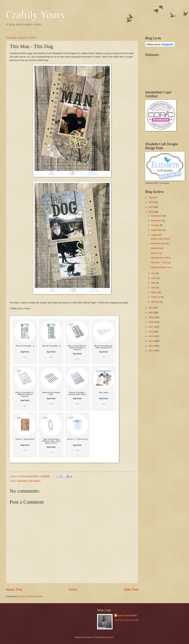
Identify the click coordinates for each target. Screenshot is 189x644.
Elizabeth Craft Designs (29, 481)
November (157, 221)
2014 (151, 341)
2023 (151, 207)
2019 (151, 317)
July (153, 273)
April (154, 288)
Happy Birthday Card (161, 267)
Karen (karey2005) (127, 615)
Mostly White (157, 248)
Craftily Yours (35, 15)
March (155, 292)
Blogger (110, 637)
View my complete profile (127, 620)
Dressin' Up (156, 253)
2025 (151, 198)
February (156, 297)
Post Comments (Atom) (31, 596)
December (157, 216)
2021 (151, 308)
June (154, 278)
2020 (151, 313)
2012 (151, 350)
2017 (151, 327)
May (154, 283)
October (155, 225)
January (155, 302)
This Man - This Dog (161, 262)
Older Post (131, 590)
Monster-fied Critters (161, 258)
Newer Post (14, 590)
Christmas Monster (160, 243)
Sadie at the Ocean (160, 239)
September (157, 230)
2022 (151, 212)
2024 (151, 202)
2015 (151, 336)
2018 (151, 322)
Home (73, 590)
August (155, 235)
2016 (151, 332)
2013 (151, 346)
